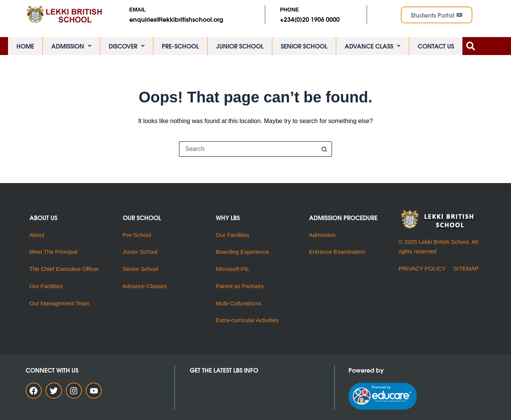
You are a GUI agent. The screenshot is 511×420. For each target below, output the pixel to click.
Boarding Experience (242, 252)
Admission (322, 235)
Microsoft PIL (233, 269)
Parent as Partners (240, 286)
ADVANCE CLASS (373, 48)
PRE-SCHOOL (180, 48)
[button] (72, 48)
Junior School (140, 252)
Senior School (141, 269)
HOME (25, 48)
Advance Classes (145, 286)
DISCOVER (127, 48)
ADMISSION (71, 48)
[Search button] (324, 153)
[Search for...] (248, 153)
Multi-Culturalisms (240, 303)
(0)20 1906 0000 (317, 19)
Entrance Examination (337, 252)
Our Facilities (46, 286)
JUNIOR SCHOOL (240, 48)
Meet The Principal (53, 252)
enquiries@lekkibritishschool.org (176, 19)
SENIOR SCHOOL (304, 48)
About (38, 235)
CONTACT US (436, 48)
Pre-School (137, 235)
